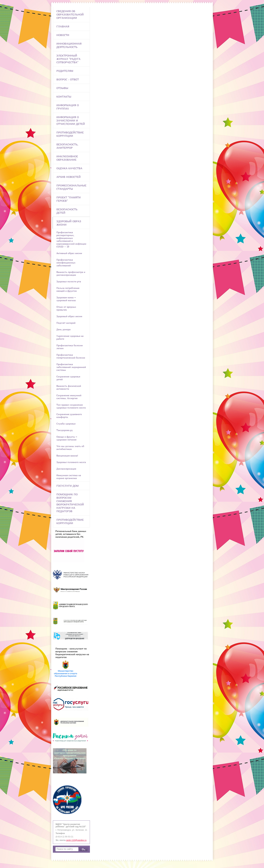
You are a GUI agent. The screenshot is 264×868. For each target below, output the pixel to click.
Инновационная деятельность (69, 45)
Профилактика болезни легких (70, 347)
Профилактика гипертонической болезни (71, 356)
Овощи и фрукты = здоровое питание (67, 438)
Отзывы (62, 88)
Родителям (65, 71)
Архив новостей (69, 177)
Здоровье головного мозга (71, 462)
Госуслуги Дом (68, 486)
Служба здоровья (66, 424)
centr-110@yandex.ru (76, 840)
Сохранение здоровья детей (68, 378)
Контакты (64, 97)
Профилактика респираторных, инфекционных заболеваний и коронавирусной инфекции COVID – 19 (71, 239)
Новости (63, 35)
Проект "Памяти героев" (69, 199)
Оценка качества (69, 168)
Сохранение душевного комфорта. (69, 416)
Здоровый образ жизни (69, 223)
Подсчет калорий (66, 323)
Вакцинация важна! (67, 456)
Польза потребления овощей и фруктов (68, 289)
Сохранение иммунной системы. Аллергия (69, 397)
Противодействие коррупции (70, 134)
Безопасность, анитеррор (67, 146)
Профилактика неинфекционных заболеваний (66, 263)
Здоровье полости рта (69, 281)
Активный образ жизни (69, 253)
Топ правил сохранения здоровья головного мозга (71, 406)
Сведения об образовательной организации (70, 14)
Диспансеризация (66, 469)
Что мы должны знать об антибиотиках (70, 448)
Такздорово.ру (65, 430)
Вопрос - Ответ (68, 79)
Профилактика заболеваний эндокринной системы (71, 367)
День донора (63, 329)
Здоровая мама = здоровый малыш (66, 299)
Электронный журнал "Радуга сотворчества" (68, 59)
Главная (63, 26)
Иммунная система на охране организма (69, 477)
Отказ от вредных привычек (66, 308)
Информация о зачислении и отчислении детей (71, 120)
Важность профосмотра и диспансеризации (71, 273)
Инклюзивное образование (67, 158)
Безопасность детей (67, 211)
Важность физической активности (69, 387)
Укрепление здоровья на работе (70, 337)
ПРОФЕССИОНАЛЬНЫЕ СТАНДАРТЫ (71, 187)
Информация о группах (68, 107)
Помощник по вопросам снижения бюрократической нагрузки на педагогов (70, 503)
